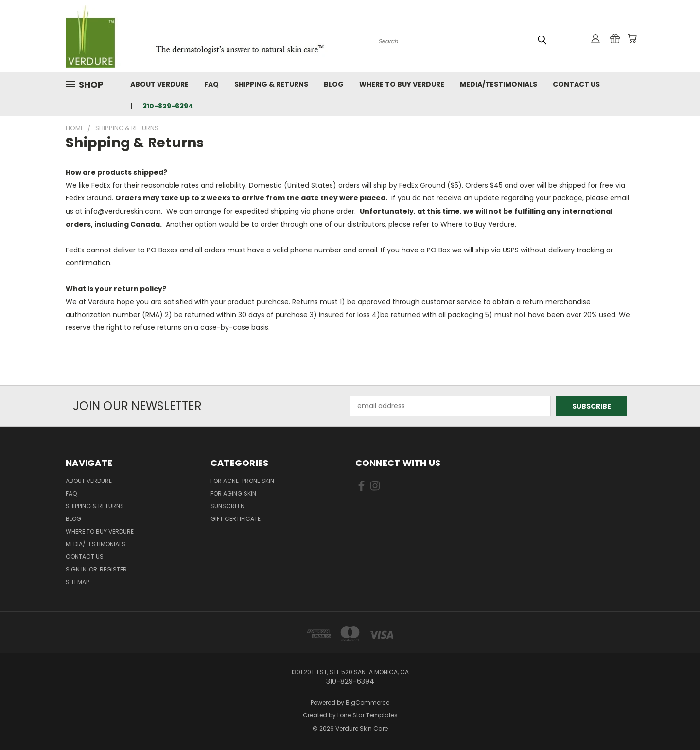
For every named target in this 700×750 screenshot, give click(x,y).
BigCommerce (367, 703)
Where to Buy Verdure (402, 84)
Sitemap (77, 582)
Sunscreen (227, 506)
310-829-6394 (168, 106)
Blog (334, 84)
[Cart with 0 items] (632, 38)
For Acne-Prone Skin (242, 481)
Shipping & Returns (271, 84)
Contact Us (576, 84)
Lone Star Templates (367, 715)
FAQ (211, 84)
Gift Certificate (236, 519)
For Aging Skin (233, 493)
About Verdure (159, 84)
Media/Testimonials (499, 84)
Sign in (77, 569)
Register (113, 569)
